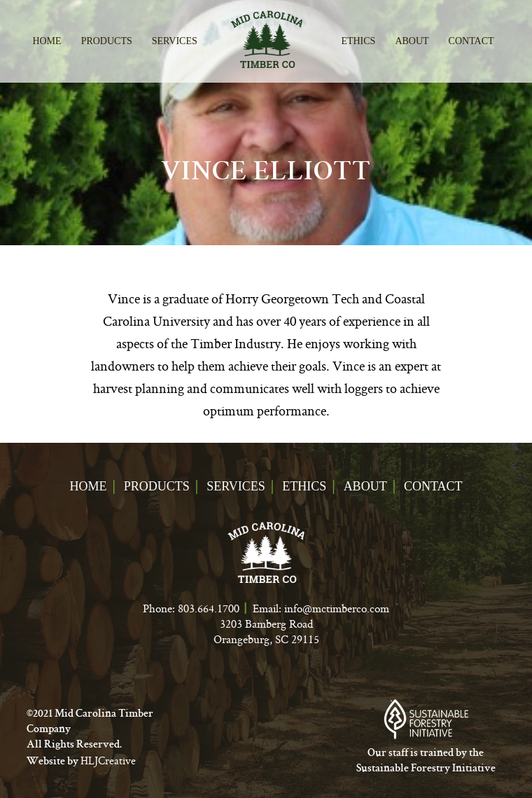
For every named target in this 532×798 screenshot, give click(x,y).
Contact (471, 41)
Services (175, 41)
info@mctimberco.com (337, 608)
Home (47, 41)
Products (107, 41)
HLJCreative (108, 761)
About (412, 41)
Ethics (358, 41)
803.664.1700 (209, 608)
